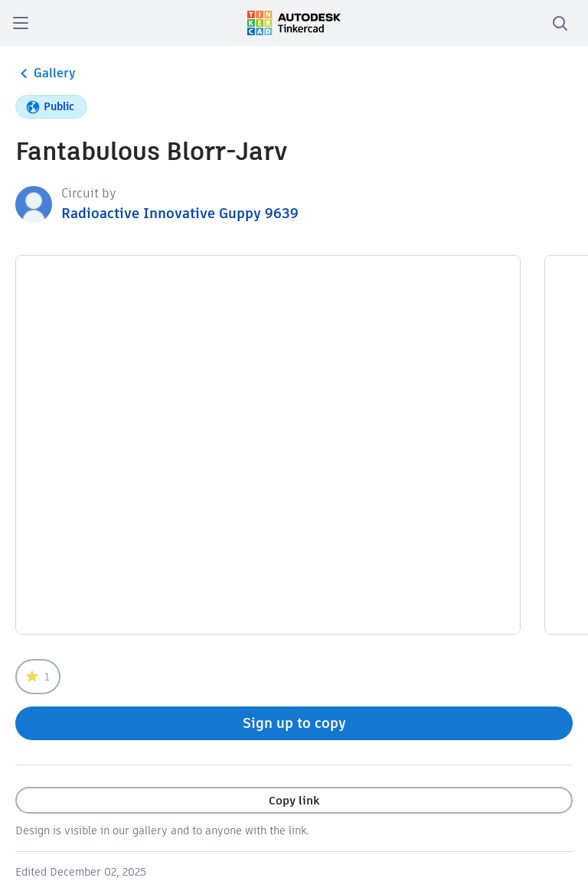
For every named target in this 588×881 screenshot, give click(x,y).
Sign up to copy (294, 723)
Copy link (294, 800)
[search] (560, 23)
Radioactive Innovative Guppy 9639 (180, 213)
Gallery (46, 73)
